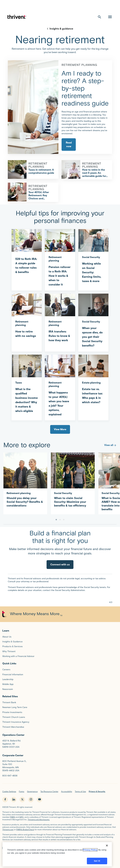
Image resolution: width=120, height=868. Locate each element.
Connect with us (60, 564)
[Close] (107, 847)
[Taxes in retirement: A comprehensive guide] (17, 170)
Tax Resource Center (49, 791)
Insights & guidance (61, 29)
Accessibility (67, 791)
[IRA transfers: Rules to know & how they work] (60, 320)
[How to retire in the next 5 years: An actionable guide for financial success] (71, 170)
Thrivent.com (8, 830)
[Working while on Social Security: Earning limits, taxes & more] (93, 258)
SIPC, (22, 817)
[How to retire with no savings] (27, 318)
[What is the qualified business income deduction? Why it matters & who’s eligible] (27, 386)
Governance (32, 791)
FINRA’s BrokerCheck (25, 830)
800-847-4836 (10, 776)
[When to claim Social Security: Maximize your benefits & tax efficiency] (73, 482)
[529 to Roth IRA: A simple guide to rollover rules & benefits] (27, 254)
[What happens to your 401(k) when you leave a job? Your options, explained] (60, 387)
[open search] (100, 17)
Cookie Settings (9, 791)
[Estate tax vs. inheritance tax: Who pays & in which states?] (93, 381)
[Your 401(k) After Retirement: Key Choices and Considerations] (17, 192)
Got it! (97, 862)
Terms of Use (80, 791)
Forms (22, 791)
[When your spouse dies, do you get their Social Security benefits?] (93, 323)
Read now (69, 144)
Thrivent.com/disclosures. (39, 820)
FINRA (12, 817)
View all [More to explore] (110, 445)
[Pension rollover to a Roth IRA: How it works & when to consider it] (60, 260)
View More (60, 429)
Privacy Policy (90, 851)
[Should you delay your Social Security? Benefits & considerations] (25, 482)
